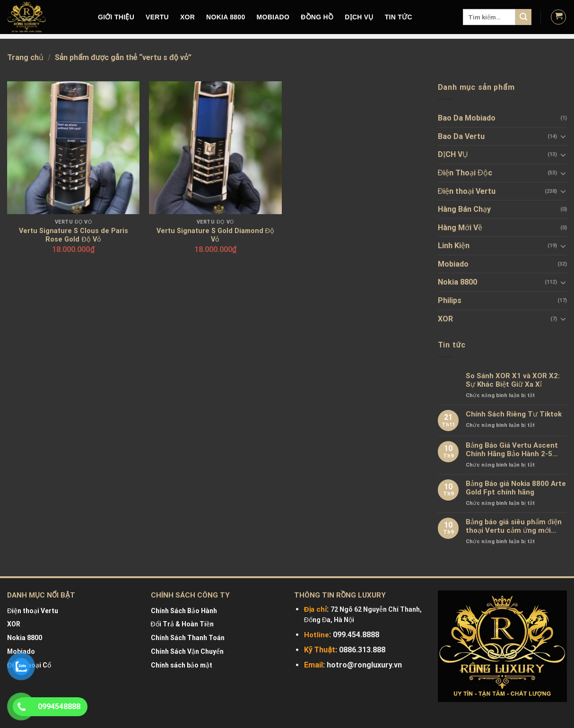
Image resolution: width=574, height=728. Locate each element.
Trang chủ (25, 57)
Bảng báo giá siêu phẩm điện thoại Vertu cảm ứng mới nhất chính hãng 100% (513, 526)
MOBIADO (273, 17)
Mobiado (453, 264)
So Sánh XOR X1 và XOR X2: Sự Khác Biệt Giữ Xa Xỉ (513, 380)
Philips (450, 300)
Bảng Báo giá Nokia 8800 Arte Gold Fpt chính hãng (516, 488)
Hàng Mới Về (460, 228)
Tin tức (399, 17)
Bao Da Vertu (461, 136)
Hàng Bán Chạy (464, 209)
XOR (187, 17)
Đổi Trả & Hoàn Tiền (182, 624)
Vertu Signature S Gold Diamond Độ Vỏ (215, 235)
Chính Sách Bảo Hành (184, 611)
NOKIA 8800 (226, 17)
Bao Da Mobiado (467, 118)
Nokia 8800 (457, 282)
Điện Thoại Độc (465, 173)
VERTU (157, 17)
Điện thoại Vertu (467, 191)
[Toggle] (563, 136)
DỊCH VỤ (359, 17)
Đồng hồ (317, 17)
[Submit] (523, 17)
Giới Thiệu (116, 17)
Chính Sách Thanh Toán (188, 638)
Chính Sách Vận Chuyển (187, 651)
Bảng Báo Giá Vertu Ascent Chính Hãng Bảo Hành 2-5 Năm (512, 450)
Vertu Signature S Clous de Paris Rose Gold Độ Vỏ (74, 235)
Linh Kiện (454, 246)
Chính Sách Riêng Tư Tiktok (514, 414)
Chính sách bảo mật (182, 665)
